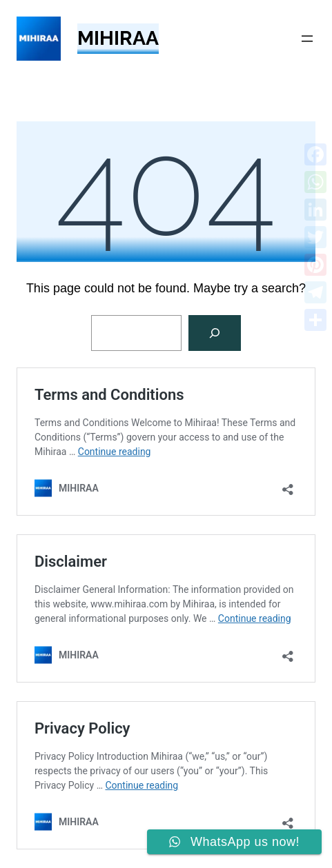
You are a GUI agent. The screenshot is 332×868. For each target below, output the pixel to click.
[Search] (215, 333)
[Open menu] (307, 39)
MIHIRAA (118, 38)
